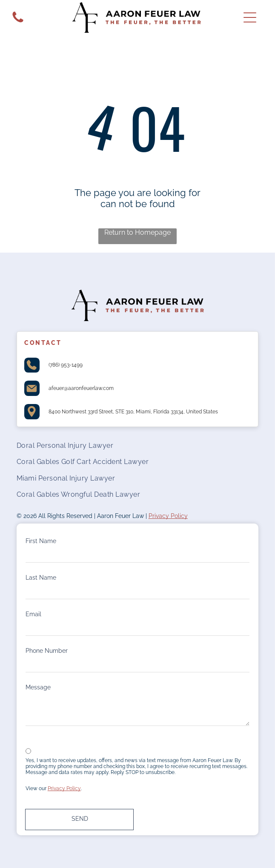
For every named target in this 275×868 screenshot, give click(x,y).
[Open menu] (250, 17)
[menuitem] (138, 445)
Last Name (41, 578)
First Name (41, 541)
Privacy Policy (168, 516)
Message (38, 687)
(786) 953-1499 (66, 365)
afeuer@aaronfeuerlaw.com (81, 388)
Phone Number (47, 651)
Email (33, 614)
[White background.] (18, 23)
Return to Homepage (137, 232)
